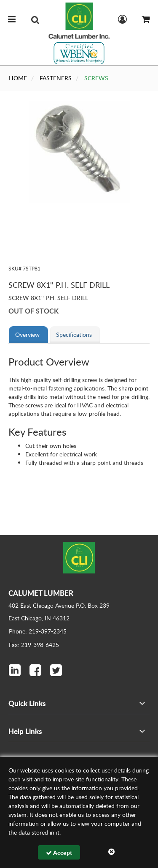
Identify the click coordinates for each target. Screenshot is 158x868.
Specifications (74, 334)
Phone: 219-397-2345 (38, 631)
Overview (27, 334)
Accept (59, 852)
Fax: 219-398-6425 (34, 645)
